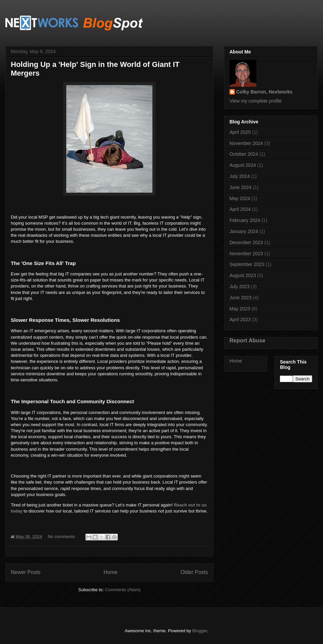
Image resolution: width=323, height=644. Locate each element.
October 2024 (244, 154)
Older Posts (194, 572)
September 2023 (247, 264)
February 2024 (245, 220)
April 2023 (240, 319)
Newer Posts (26, 572)
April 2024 (240, 209)
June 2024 (240, 187)
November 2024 (246, 143)
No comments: (62, 537)
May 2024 (240, 198)
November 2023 (246, 254)
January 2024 (244, 231)
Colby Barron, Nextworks (264, 92)
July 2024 (240, 176)
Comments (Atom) (123, 590)
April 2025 (240, 132)
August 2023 (243, 275)
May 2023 (240, 309)
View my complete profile (256, 101)
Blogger (200, 631)
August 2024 (243, 165)
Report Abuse (247, 340)
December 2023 (246, 242)
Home (111, 572)
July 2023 (240, 287)
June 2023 (240, 298)
